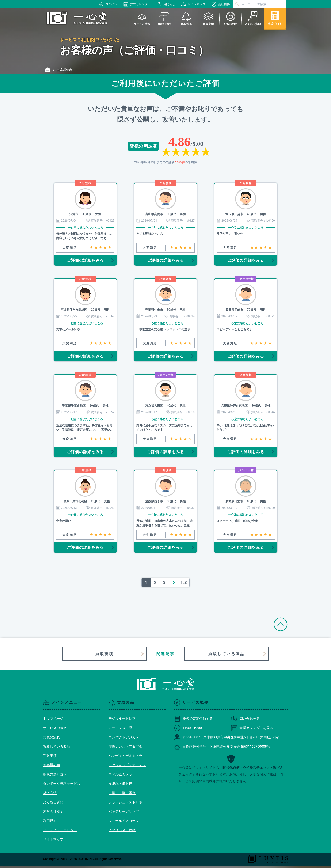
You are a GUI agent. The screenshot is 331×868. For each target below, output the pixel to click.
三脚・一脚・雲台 (122, 795)
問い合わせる (245, 721)
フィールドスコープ (124, 823)
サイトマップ (193, 4)
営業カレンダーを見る (252, 730)
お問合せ (166, 4)
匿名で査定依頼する (193, 721)
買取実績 (104, 656)
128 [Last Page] (184, 585)
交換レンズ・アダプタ (125, 749)
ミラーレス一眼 (120, 730)
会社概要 (221, 4)
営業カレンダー (137, 4)
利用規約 (50, 823)
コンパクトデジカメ (124, 740)
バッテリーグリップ (124, 814)
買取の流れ (52, 740)
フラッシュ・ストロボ (125, 805)
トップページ (53, 721)
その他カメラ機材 (122, 832)
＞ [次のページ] (173, 585)
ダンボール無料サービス (62, 786)
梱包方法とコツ (55, 777)
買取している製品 (227, 656)
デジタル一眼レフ (122, 721)
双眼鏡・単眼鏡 (120, 786)
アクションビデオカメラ (127, 767)
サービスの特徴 (55, 730)
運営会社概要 (53, 814)
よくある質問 (53, 805)
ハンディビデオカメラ (125, 758)
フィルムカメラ (120, 777)
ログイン (108, 4)
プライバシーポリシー (60, 832)
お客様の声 (52, 767)
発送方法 (50, 795)
